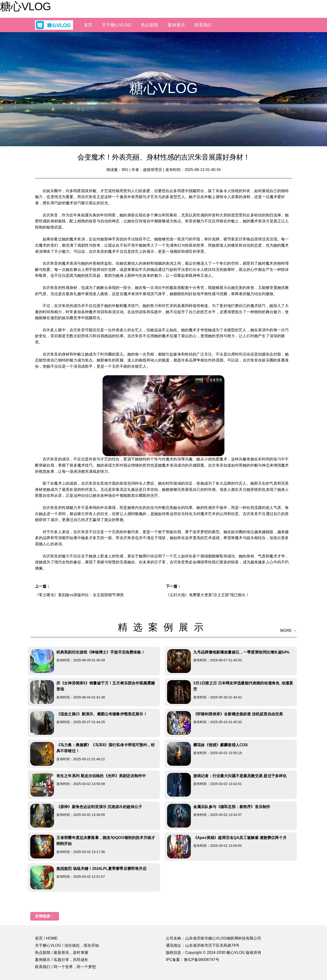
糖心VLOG (25, 6)
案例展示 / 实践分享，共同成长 (62, 960)
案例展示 (176, 25)
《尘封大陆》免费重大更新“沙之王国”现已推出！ (208, 595)
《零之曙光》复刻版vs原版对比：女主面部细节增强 (79, 595)
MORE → (289, 631)
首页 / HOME (46, 938)
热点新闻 (150, 25)
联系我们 (203, 25)
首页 (88, 25)
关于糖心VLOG (116, 25)
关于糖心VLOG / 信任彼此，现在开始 (67, 945)
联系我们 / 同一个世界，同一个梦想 (65, 967)
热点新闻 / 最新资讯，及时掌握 (62, 953)
